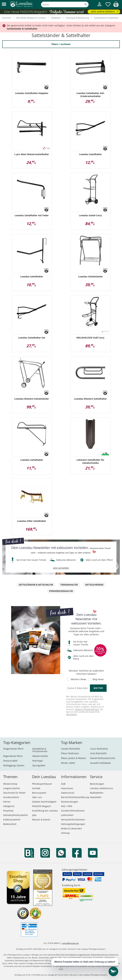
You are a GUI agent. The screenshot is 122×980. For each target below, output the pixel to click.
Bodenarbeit (10, 824)
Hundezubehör (11, 797)
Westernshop (10, 784)
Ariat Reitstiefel (98, 753)
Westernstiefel (40, 756)
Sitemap (65, 833)
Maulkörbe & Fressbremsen (40, 750)
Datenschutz (68, 793)
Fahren (7, 802)
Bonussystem (39, 793)
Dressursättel (10, 761)
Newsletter (96, 797)
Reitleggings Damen (14, 765)
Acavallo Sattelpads (101, 763)
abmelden (71, 714)
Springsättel (39, 765)
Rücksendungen (70, 802)
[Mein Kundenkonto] (99, 6)
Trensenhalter (69, 585)
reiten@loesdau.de (70, 943)
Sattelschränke (94, 585)
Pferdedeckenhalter (61, 591)
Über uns (37, 797)
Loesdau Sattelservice (101, 788)
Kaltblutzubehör (12, 820)
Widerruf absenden (71, 828)
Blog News (98, 680)
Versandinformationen (73, 820)
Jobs (34, 815)
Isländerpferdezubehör (16, 815)
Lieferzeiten (67, 815)
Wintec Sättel (68, 763)
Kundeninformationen (73, 811)
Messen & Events (41, 820)
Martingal (38, 761)
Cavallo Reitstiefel (70, 749)
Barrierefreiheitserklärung (75, 797)
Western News (79, 680)
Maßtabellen (97, 793)
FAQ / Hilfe (67, 806)
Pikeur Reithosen (70, 753)
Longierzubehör (12, 788)
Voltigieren (9, 806)
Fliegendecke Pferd (13, 749)
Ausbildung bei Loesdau (45, 811)
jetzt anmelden (61, 568)
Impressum (67, 788)
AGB (63, 784)
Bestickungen (97, 784)
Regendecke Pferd (13, 756)
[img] (116, 6)
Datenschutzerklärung (87, 709)
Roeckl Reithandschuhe (103, 758)
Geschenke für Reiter (14, 793)
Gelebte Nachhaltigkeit (44, 802)
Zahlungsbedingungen (73, 824)
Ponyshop (8, 811)
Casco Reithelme (99, 749)
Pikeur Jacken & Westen (73, 758)
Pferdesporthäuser (42, 784)
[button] (4, 4)
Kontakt (36, 788)
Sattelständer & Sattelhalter (36, 585)
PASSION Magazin (42, 806)
